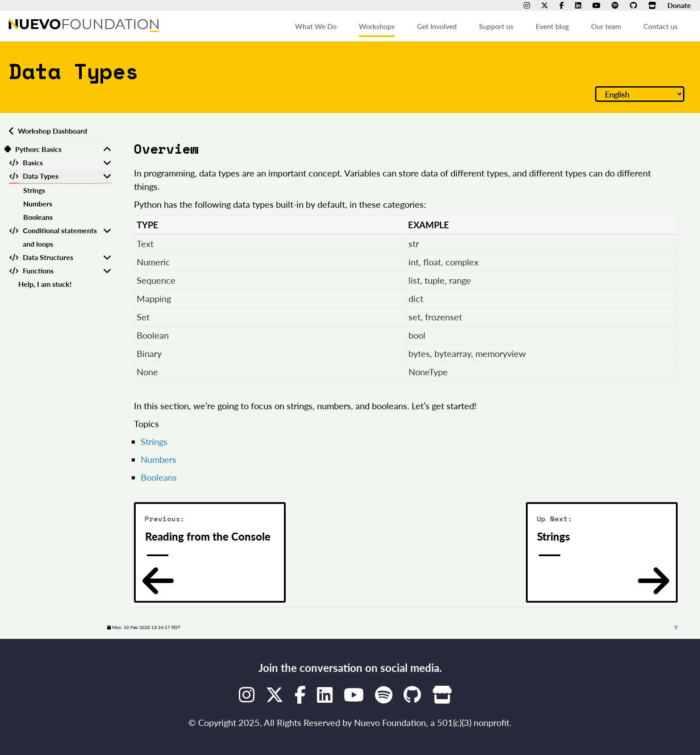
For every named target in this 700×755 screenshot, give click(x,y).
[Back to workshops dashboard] (10, 131)
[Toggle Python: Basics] (107, 149)
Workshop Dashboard (52, 131)
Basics (33, 162)
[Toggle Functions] (107, 271)
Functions (38, 271)
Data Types (41, 176)
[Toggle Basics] (107, 163)
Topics (146, 424)
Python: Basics (38, 149)
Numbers (38, 203)
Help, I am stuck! (45, 284)
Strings (34, 190)
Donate (679, 5)
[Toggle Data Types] (107, 176)
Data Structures (48, 257)
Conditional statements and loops (60, 237)
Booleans (38, 217)
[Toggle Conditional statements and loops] (107, 237)
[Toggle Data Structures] (107, 257)
